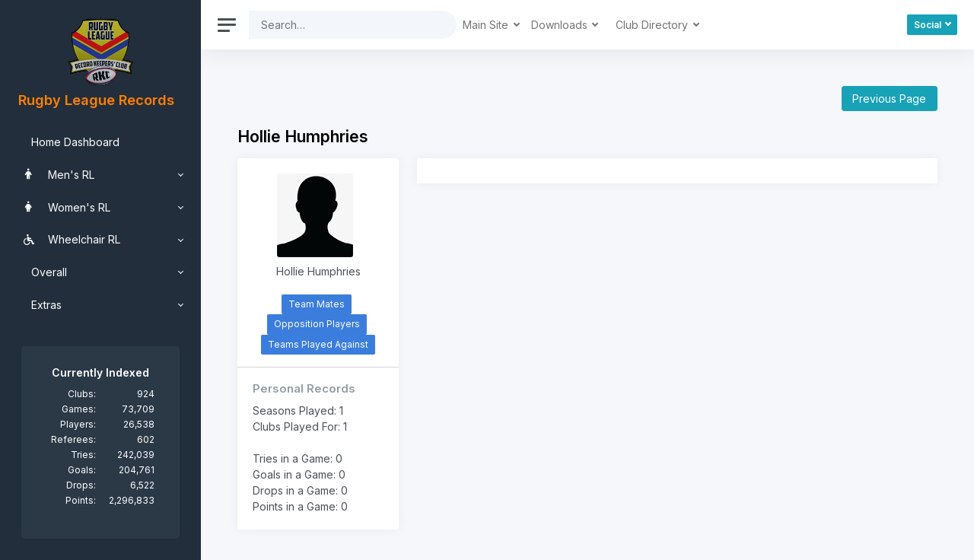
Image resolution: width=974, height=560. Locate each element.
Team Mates (317, 304)
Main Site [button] (487, 25)
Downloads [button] (561, 25)
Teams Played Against (318, 344)
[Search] (341, 25)
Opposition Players (317, 324)
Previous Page (889, 99)
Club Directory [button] (653, 25)
